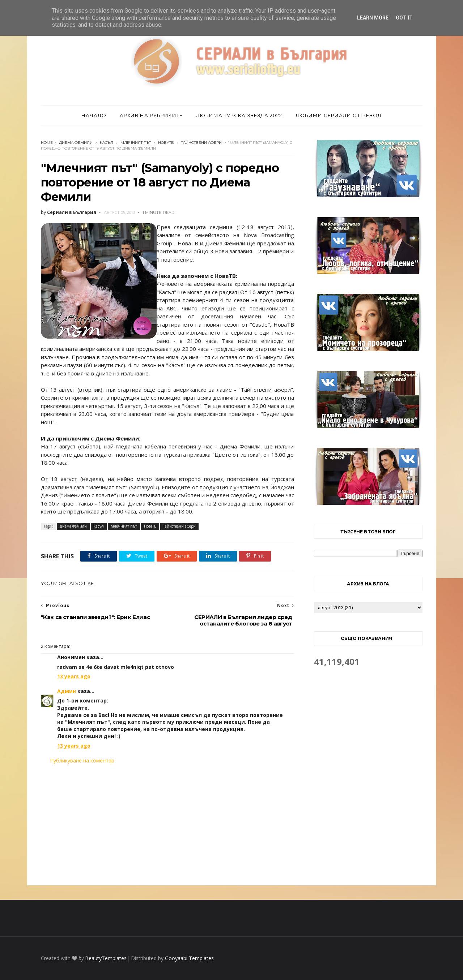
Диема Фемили (76, 143)
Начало (94, 115)
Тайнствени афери (201, 143)
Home (47, 143)
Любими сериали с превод (339, 115)
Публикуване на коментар (82, 760)
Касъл (107, 143)
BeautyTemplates (106, 958)
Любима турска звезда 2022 (239, 115)
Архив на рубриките (151, 115)
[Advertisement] (167, 825)
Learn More (373, 18)
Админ (67, 691)
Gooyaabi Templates (189, 958)
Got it (404, 18)
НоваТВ (166, 143)
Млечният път (136, 143)
